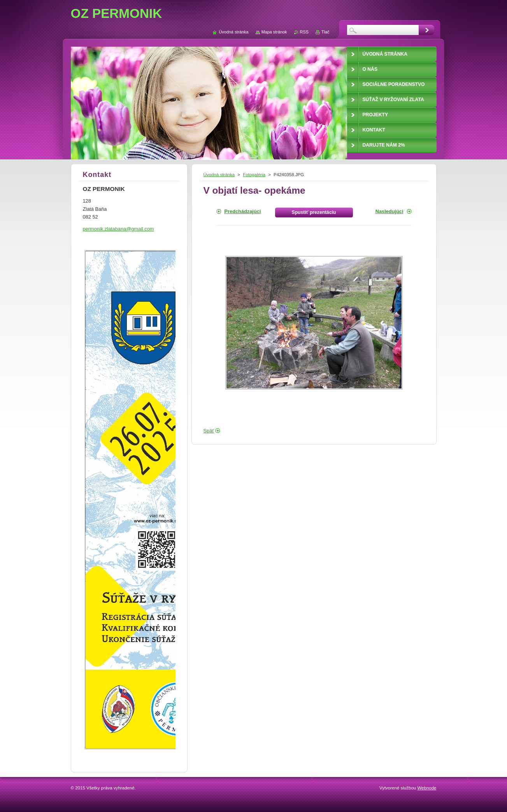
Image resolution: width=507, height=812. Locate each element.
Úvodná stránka (219, 175)
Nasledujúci (389, 211)
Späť (209, 431)
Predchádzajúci (243, 211)
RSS (304, 32)
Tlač (325, 32)
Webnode (427, 788)
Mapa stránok (274, 32)
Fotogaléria (254, 175)
